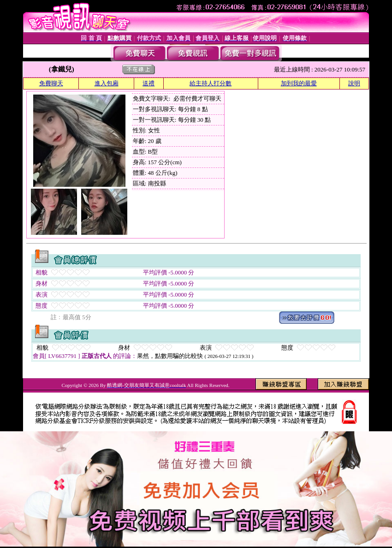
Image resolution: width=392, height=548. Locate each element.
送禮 (148, 83)
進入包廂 (107, 83)
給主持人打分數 (211, 83)
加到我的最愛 (299, 83)
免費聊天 (51, 83)
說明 (354, 83)
